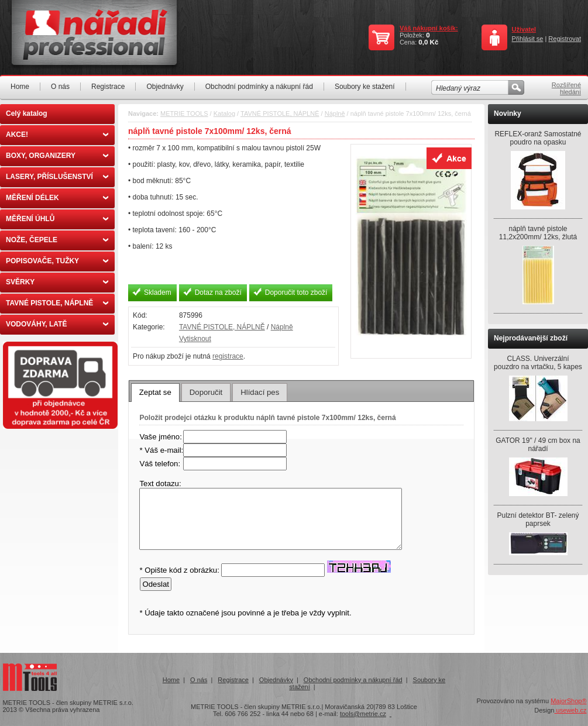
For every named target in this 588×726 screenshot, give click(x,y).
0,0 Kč (428, 42)
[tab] (155, 393)
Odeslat (155, 584)
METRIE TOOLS (184, 113)
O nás (60, 87)
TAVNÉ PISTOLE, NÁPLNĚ (57, 303)
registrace (228, 356)
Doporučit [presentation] (206, 392)
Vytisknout (195, 339)
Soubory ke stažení (365, 87)
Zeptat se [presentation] (155, 392)
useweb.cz (570, 710)
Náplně (335, 113)
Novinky (508, 113)
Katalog (224, 113)
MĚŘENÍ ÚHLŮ (57, 219)
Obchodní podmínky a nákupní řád (259, 87)
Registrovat (565, 39)
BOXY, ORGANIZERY (57, 156)
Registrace (108, 87)
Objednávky (165, 87)
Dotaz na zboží (218, 293)
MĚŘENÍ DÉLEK (57, 198)
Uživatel (524, 29)
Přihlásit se (528, 39)
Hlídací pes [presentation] (260, 392)
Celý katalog (27, 113)
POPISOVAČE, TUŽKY (57, 261)
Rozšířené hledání (566, 88)
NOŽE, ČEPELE (57, 240)
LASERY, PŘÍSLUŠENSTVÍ (57, 177)
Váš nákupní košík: (429, 28)
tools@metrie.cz (363, 714)
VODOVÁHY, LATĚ (57, 324)
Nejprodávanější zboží (531, 338)
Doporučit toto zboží (296, 293)
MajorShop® (568, 701)
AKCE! (57, 135)
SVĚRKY (57, 282)
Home (20, 87)
